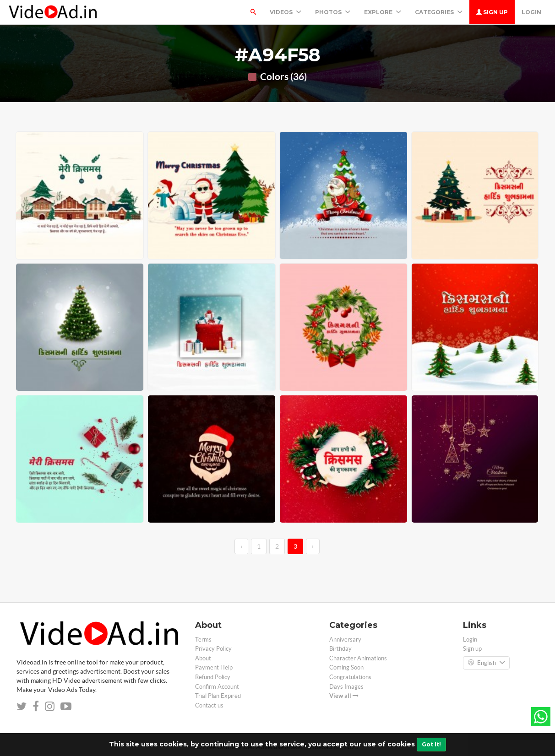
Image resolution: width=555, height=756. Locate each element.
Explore (383, 12)
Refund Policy (213, 677)
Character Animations (358, 658)
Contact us (209, 705)
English (486, 663)
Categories (439, 12)
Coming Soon (346, 667)
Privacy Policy (213, 649)
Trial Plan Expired (218, 696)
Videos (286, 12)
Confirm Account (217, 687)
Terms (203, 640)
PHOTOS (333, 12)
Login (531, 12)
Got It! (431, 744)
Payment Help (214, 667)
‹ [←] (241, 546)
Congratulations (350, 677)
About (203, 658)
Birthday (340, 649)
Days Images (346, 687)
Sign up (492, 12)
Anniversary (345, 640)
